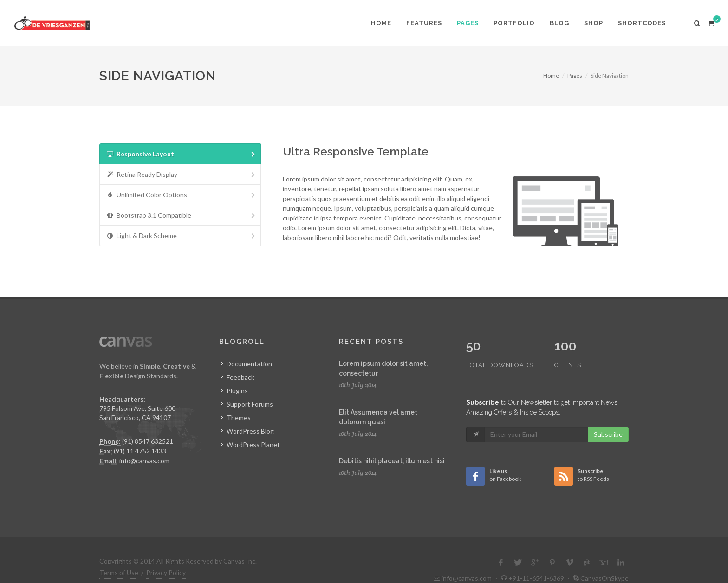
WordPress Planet (253, 444)
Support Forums (250, 404)
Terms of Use (119, 553)
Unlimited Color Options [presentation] (182, 195)
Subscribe (608, 415)
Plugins (237, 391)
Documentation (249, 364)
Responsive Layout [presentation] (182, 154)
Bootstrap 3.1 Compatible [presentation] (182, 216)
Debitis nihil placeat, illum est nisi (392, 461)
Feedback (240, 377)
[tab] (180, 154)
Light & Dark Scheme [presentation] (182, 236)
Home (551, 75)
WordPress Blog (250, 431)
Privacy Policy (166, 553)
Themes (239, 418)
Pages (575, 75)
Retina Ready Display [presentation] (182, 175)
